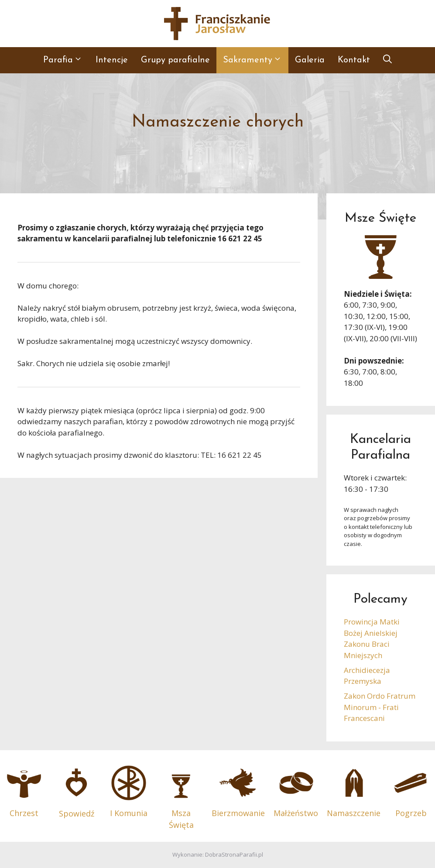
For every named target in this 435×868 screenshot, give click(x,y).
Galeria (310, 60)
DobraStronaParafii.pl (234, 854)
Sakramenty (256, 60)
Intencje (112, 60)
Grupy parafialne (175, 60)
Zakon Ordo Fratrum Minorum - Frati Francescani (380, 707)
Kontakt (354, 60)
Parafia (66, 60)
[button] (387, 60)
